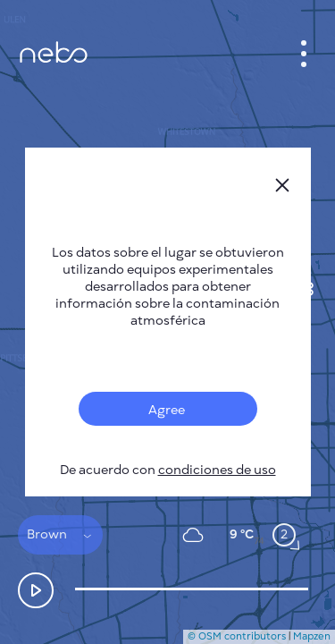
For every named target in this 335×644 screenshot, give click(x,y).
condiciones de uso (217, 470)
